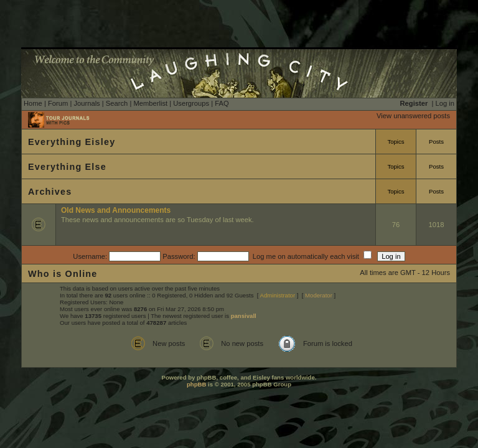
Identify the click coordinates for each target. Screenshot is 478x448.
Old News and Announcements (116, 210)
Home (33, 103)
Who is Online (63, 274)
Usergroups (191, 103)
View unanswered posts (413, 116)
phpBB (196, 384)
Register (414, 103)
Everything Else (67, 167)
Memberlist (150, 103)
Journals (87, 103)
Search (117, 103)
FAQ (222, 103)
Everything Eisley (72, 142)
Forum (58, 103)
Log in (445, 103)
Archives (50, 192)
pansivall (244, 316)
